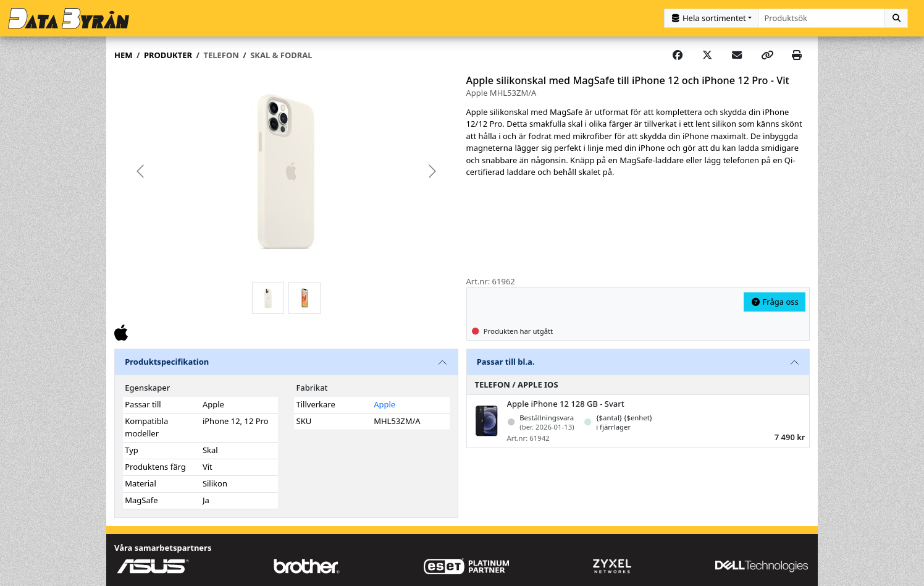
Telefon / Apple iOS (517, 384)
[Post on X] (707, 56)
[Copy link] (767, 56)
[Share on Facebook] (678, 56)
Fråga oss (775, 302)
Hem (123, 55)
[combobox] (822, 18)
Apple (384, 404)
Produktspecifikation (167, 362)
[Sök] (896, 18)
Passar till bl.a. (506, 362)
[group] (286, 172)
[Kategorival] (711, 18)
